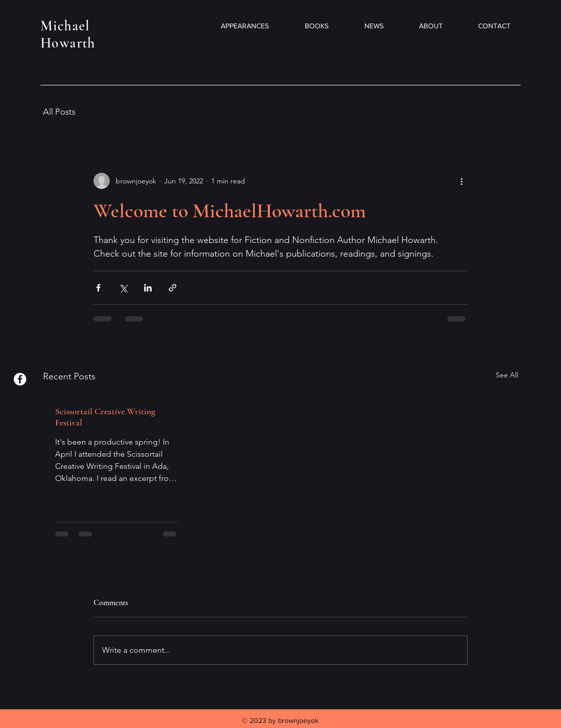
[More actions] (461, 181)
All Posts (59, 112)
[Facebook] (20, 379)
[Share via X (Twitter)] (123, 288)
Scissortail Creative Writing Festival (105, 417)
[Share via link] (173, 288)
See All (507, 375)
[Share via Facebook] (98, 288)
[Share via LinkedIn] (148, 288)
